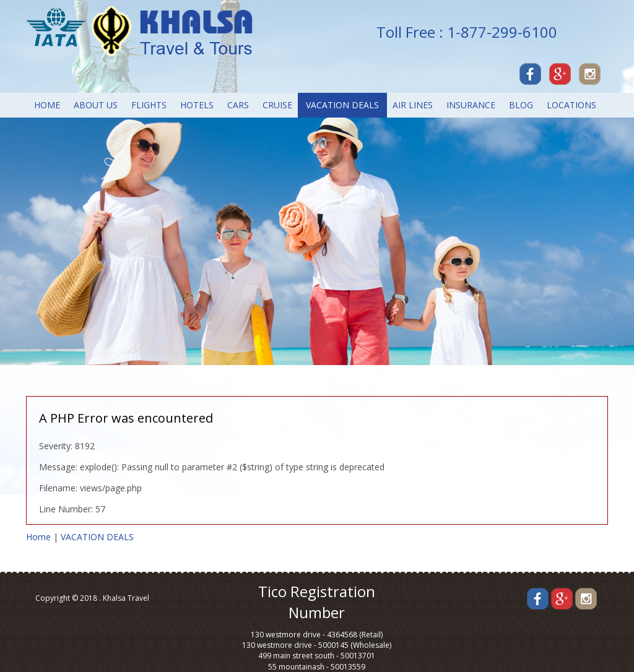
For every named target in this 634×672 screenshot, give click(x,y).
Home (47, 105)
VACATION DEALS (342, 105)
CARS (238, 105)
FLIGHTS (149, 105)
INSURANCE (471, 105)
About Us (96, 105)
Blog (521, 105)
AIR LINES (413, 105)
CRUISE (277, 105)
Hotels (197, 105)
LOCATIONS (571, 105)
